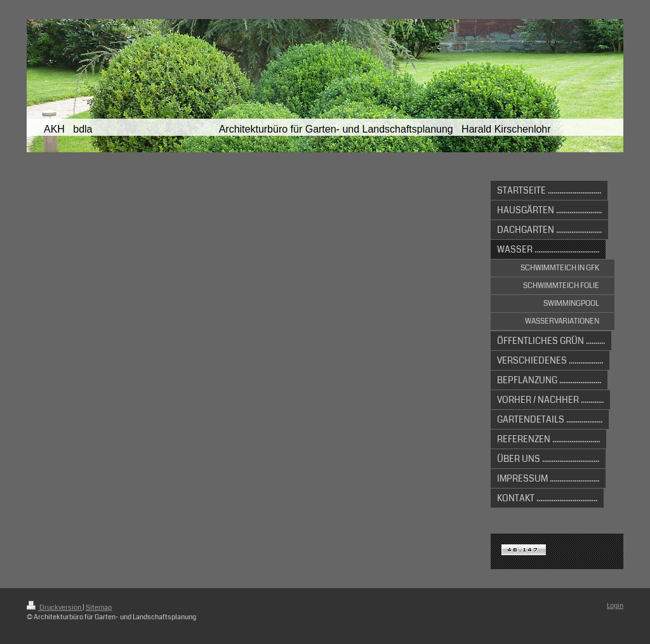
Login (615, 606)
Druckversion (55, 608)
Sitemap (99, 608)
